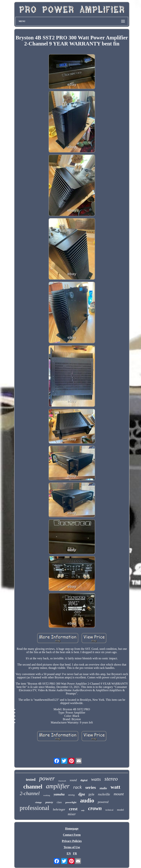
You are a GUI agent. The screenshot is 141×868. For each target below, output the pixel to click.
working (47, 795)
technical (109, 810)
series (91, 787)
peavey (49, 802)
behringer (59, 809)
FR (75, 853)
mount (119, 794)
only (83, 810)
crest (73, 809)
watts (96, 779)
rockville (104, 794)
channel (33, 787)
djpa (82, 794)
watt (115, 787)
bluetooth (62, 781)
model (120, 810)
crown (95, 808)
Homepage (72, 829)
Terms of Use (72, 847)
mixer (72, 814)
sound (73, 780)
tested (31, 780)
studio (103, 788)
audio (87, 800)
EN (69, 853)
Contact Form (72, 835)
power (47, 778)
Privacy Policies (72, 841)
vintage (38, 802)
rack (77, 787)
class (59, 802)
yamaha (59, 794)
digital (84, 780)
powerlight (71, 802)
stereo (111, 779)
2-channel (30, 793)
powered (103, 802)
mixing (71, 795)
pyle (91, 794)
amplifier (58, 786)
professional (34, 808)
